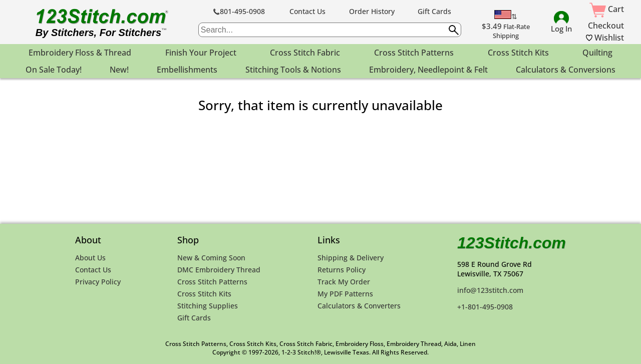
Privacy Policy (98, 282)
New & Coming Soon (211, 258)
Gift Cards (434, 11)
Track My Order (344, 282)
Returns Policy (342, 270)
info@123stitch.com (490, 290)
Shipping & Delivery (351, 258)
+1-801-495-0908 (485, 307)
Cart (607, 9)
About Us (90, 258)
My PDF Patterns (345, 294)
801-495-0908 (239, 11)
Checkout (606, 26)
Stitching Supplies (208, 306)
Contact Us (307, 11)
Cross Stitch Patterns (212, 282)
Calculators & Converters (359, 306)
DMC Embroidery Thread (219, 270)
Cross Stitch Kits (204, 294)
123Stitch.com (512, 243)
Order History (372, 11)
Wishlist (605, 38)
